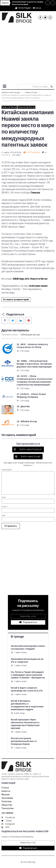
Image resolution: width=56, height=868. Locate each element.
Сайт (3, 516)
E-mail (5, 507)
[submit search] (52, 87)
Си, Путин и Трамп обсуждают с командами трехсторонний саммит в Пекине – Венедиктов (28, 675)
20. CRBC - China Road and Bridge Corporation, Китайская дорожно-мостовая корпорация (34, 364)
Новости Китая (31, 92)
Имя (4, 497)
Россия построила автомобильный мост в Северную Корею (24, 741)
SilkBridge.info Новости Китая (30, 279)
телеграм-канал (38, 286)
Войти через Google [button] (30, 456)
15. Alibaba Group (27, 421)
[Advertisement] (28, 52)
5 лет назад (23, 351)
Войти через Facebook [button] (30, 449)
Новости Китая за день (11, 92)
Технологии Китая (26, 107)
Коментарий (6, 470)
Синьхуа (35, 193)
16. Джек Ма (23, 406)
